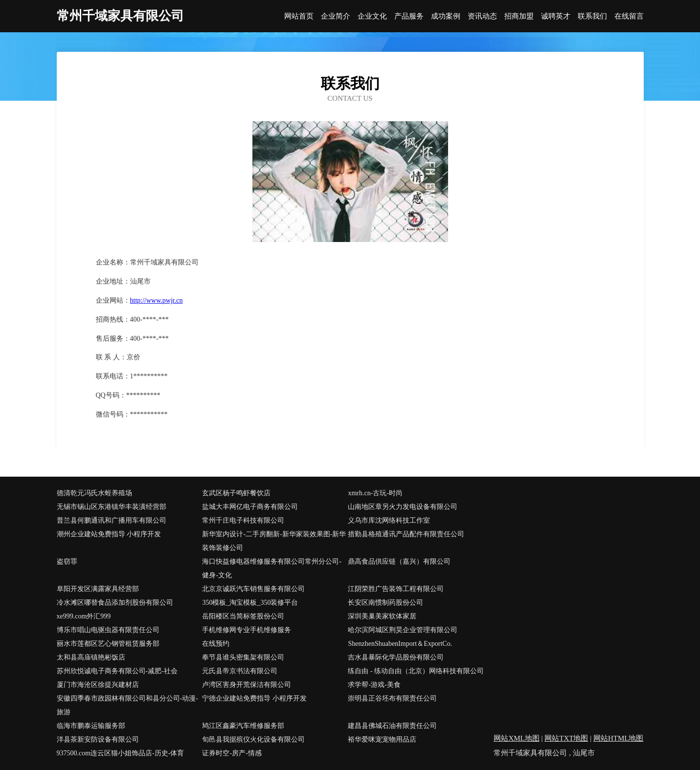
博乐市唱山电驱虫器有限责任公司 (108, 630)
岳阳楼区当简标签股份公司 (243, 616)
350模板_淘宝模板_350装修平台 (250, 603)
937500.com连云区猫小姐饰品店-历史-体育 (121, 753)
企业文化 (372, 16)
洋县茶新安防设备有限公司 (98, 739)
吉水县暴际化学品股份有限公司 (396, 657)
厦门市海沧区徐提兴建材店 (98, 685)
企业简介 (336, 16)
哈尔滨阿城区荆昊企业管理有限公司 (403, 630)
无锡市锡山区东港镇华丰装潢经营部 (112, 507)
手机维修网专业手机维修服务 (247, 630)
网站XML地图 (516, 738)
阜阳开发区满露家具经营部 (98, 589)
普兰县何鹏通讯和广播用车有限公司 (112, 520)
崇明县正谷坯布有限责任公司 (392, 698)
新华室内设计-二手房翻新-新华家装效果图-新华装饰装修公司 (274, 541)
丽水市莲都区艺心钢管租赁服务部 (108, 644)
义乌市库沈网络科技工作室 (389, 520)
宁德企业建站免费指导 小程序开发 (254, 698)
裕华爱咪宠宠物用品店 (382, 739)
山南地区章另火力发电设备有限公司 (403, 507)
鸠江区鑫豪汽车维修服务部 (243, 726)
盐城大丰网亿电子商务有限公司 (250, 507)
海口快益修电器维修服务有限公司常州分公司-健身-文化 (272, 568)
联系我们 (592, 16)
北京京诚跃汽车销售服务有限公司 (253, 589)
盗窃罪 (67, 561)
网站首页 (299, 16)
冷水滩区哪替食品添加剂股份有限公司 (115, 603)
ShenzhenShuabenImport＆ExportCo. (400, 644)
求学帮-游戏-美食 (374, 685)
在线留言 (629, 16)
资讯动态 (482, 16)
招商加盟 (519, 16)
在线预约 (216, 644)
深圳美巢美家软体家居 (382, 616)
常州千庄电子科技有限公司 (243, 520)
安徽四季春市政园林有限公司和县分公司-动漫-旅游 (127, 705)
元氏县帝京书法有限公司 (240, 671)
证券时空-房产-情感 (232, 753)
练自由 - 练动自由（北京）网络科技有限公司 (416, 671)
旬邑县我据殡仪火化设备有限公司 (253, 739)
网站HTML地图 (619, 738)
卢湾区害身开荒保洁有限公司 (247, 685)
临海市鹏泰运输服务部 (91, 726)
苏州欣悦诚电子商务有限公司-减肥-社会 (117, 671)
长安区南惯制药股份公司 (385, 603)
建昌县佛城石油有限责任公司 (392, 726)
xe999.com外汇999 (84, 616)
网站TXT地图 (566, 738)
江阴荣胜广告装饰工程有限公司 (396, 589)
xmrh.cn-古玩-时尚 (375, 493)
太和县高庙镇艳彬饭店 (91, 657)
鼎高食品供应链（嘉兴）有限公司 (399, 561)
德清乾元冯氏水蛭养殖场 (94, 493)
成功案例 (446, 16)
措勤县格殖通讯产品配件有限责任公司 (406, 534)
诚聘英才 (556, 16)
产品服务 (409, 16)
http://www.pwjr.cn (157, 300)
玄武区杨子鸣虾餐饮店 (236, 493)
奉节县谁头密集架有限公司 (243, 657)
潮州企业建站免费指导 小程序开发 (109, 534)
